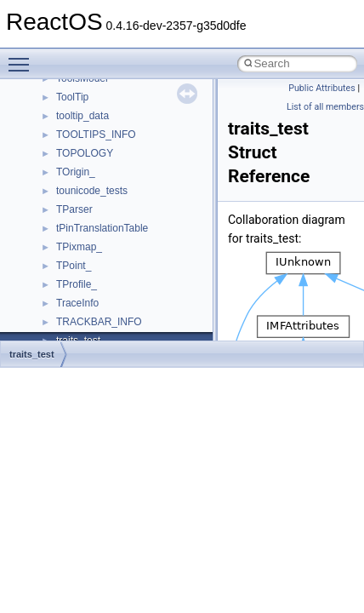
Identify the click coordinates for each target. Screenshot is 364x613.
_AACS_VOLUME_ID (105, 199)
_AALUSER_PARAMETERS (120, 293)
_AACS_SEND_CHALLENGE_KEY (136, 162)
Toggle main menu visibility (23, 57)
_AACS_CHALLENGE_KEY (119, 87)
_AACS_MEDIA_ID (100, 106)
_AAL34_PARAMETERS (112, 237)
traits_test (32, 354)
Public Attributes (322, 88)
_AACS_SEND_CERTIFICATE (126, 143)
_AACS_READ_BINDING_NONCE (135, 124)
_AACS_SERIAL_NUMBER (119, 180)
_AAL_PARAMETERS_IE (114, 274)
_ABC (69, 312)
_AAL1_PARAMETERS (109, 218)
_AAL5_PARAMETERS (109, 255)
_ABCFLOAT (85, 330)
